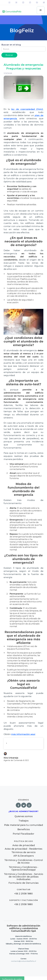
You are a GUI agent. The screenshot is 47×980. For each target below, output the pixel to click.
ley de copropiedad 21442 (27, 109)
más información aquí (23, 734)
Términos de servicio (24, 852)
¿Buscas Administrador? (23, 811)
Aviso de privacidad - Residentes (23, 849)
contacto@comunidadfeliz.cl (23, 961)
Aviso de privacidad (24, 845)
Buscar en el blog (11, 45)
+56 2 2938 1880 (23, 894)
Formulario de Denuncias (23, 883)
